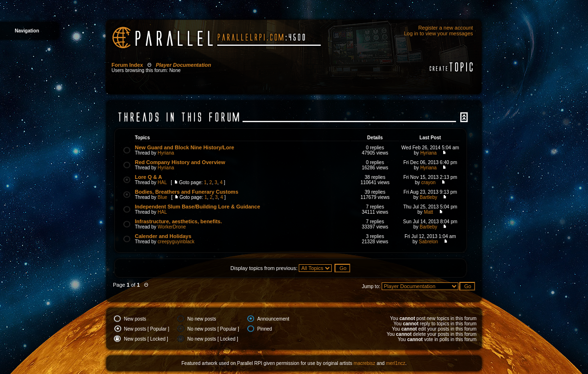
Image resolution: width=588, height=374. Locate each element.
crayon (428, 182)
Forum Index (127, 65)
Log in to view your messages (439, 33)
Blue (162, 197)
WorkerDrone (172, 227)
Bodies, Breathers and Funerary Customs (187, 192)
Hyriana (166, 153)
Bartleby (429, 197)
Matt (428, 212)
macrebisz (365, 363)
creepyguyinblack (176, 242)
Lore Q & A (148, 177)
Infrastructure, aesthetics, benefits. (178, 221)
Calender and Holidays (163, 236)
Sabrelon (428, 242)
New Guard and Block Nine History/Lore (184, 147)
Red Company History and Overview (180, 162)
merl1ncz (396, 363)
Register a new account (446, 28)
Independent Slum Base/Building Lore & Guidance (198, 207)
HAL (162, 182)
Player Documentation (183, 65)
